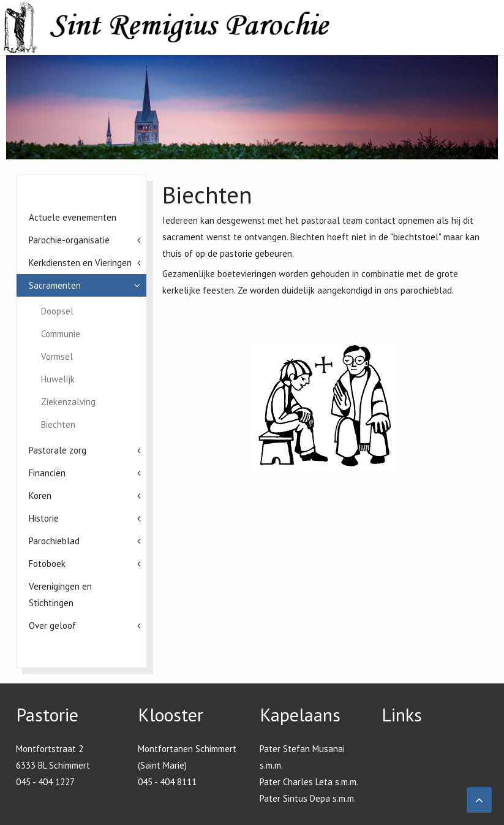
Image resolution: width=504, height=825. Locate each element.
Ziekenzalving (68, 402)
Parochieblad (54, 541)
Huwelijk (58, 379)
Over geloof (52, 625)
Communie (61, 334)
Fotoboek (47, 564)
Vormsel (57, 356)
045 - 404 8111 (167, 782)
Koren (40, 496)
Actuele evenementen (73, 217)
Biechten (58, 424)
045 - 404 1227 (45, 782)
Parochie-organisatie (69, 240)
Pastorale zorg (58, 450)
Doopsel (57, 311)
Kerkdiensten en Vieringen (80, 263)
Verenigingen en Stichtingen (60, 595)
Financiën (47, 473)
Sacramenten (55, 285)
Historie (44, 518)
